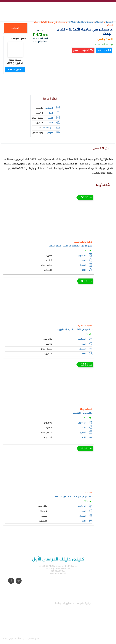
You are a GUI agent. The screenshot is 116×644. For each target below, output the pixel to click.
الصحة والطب (105, 39)
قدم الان (15, 28)
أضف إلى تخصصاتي (83, 50)
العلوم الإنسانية (85, 326)
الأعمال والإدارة (86, 409)
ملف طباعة (104, 50)
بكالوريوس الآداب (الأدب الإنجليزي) (75, 330)
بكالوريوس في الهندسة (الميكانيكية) (73, 497)
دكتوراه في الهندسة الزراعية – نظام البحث (71, 246)
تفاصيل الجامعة (15, 70)
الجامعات (99, 22)
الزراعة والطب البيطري (83, 242)
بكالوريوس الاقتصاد (82, 413)
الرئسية (109, 22)
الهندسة (88, 493)
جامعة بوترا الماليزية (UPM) (80, 22)
